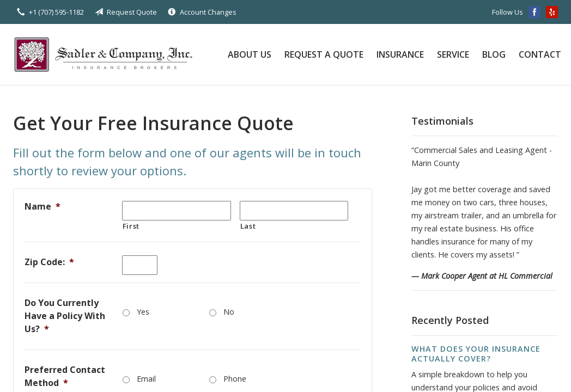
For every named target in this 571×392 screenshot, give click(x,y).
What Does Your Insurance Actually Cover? (476, 354)
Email (146, 379)
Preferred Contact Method (65, 376)
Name (42, 206)
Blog (494, 54)
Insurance (400, 54)
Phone (235, 379)
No (229, 312)
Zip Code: (49, 262)
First (131, 226)
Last (248, 226)
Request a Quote (324, 54)
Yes (143, 312)
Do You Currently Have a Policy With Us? (65, 316)
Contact (540, 54)
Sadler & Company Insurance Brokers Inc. (108, 54)
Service (453, 54)
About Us (250, 54)
